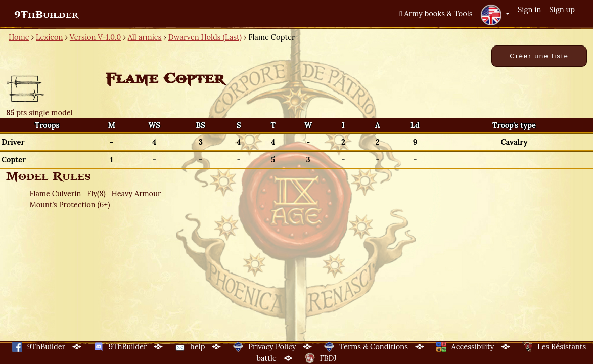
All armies (145, 37)
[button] (495, 15)
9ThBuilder (46, 15)
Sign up (562, 9)
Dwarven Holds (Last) (205, 37)
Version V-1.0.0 (96, 37)
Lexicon (49, 37)
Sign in (529, 9)
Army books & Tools (436, 13)
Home (19, 37)
